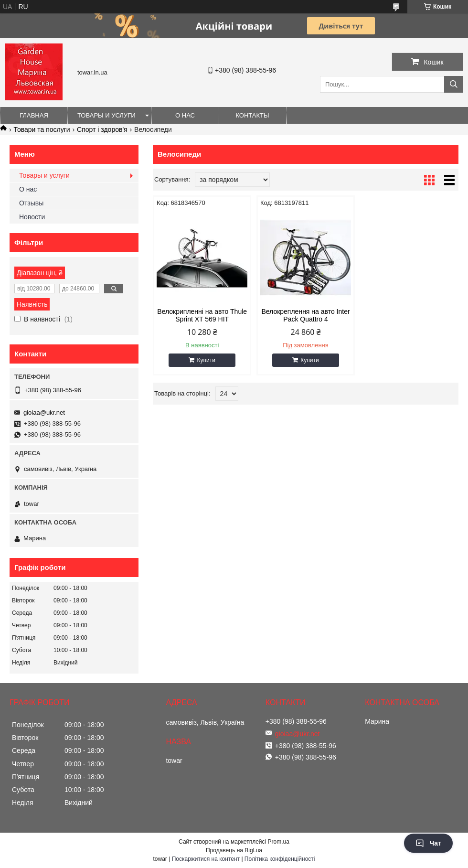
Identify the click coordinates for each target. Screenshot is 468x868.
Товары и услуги (106, 115)
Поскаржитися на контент (206, 859)
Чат (428, 843)
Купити (206, 360)
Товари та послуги (42, 129)
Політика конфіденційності (280, 859)
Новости (32, 217)
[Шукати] (454, 84)
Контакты (252, 115)
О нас (185, 115)
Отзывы (31, 203)
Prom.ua (279, 842)
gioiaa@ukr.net (44, 413)
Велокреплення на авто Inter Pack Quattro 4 (305, 315)
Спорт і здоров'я (102, 129)
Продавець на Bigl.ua (234, 850)
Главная (34, 115)
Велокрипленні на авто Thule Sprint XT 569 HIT (202, 315)
